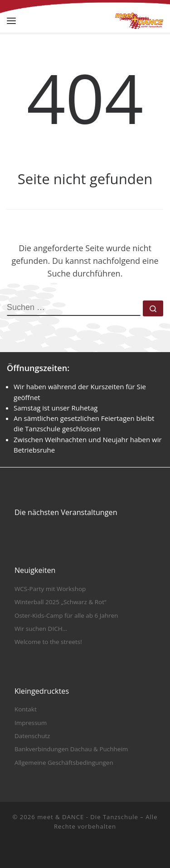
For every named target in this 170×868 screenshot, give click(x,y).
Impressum (31, 723)
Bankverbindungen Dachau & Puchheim (71, 749)
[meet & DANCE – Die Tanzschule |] (139, 20)
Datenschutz (32, 736)
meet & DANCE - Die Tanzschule (88, 817)
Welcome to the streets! (48, 642)
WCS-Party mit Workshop (50, 589)
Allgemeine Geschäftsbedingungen (64, 763)
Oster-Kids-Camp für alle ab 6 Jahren (66, 615)
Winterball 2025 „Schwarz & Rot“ (61, 602)
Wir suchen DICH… (41, 629)
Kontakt (26, 709)
